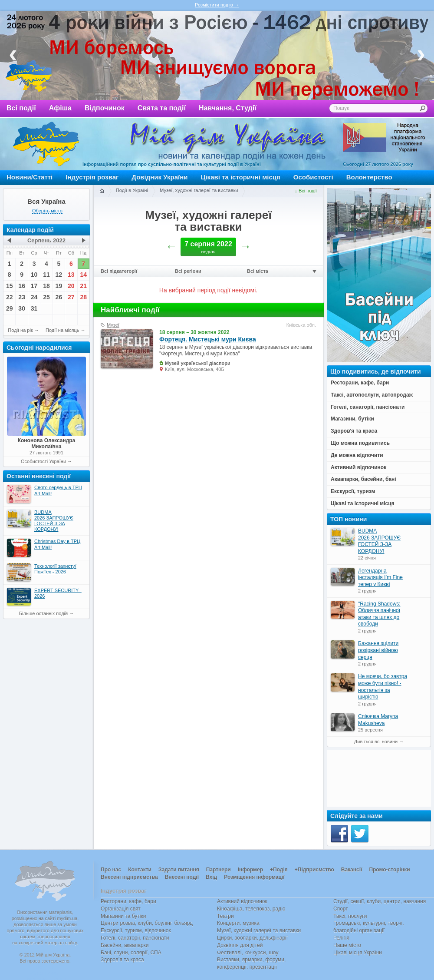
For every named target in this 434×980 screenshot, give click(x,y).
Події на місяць (62, 330)
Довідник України (159, 177)
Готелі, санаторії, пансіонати (135, 938)
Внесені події (182, 877)
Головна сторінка (102, 191)
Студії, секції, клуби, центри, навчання (380, 901)
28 (83, 297)
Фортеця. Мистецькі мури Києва (208, 339)
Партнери (219, 870)
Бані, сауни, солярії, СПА (131, 953)
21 (83, 286)
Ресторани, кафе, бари (128, 901)
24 (34, 297)
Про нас (111, 870)
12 (59, 275)
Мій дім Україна (46, 144)
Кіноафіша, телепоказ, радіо (251, 909)
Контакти (140, 870)
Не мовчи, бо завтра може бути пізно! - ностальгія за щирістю (383, 687)
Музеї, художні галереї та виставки (199, 190)
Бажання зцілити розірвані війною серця (378, 650)
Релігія (341, 938)
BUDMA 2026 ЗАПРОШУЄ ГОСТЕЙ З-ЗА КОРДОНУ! (379, 541)
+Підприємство (314, 870)
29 (10, 308)
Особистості (313, 177)
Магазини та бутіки (123, 916)
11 (46, 275)
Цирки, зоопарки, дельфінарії (252, 938)
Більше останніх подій (43, 613)
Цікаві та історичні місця (241, 177)
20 (71, 286)
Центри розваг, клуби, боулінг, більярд (147, 923)
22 (10, 297)
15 (10, 286)
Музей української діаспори (198, 363)
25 (46, 297)
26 (59, 297)
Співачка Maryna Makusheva (378, 720)
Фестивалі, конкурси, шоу (248, 953)
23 (22, 297)
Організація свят (121, 909)
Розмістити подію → (217, 5)
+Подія (279, 870)
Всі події (21, 108)
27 (71, 297)
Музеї (113, 325)
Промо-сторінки (389, 870)
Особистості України (43, 461)
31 (34, 308)
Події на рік (20, 330)
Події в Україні (132, 190)
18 (46, 286)
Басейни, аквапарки (125, 945)
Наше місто (347, 945)
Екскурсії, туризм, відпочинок (136, 930)
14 (83, 275)
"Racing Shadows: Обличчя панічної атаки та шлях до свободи (379, 614)
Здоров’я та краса (122, 960)
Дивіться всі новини (376, 742)
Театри (225, 916)
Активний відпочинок (242, 901)
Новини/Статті (30, 177)
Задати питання (179, 870)
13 (71, 275)
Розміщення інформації (254, 877)
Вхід (211, 877)
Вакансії (352, 870)
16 (22, 286)
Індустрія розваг (92, 177)
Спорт (341, 909)
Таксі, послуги (350, 916)
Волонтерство (369, 177)
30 (22, 308)
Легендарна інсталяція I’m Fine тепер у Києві (380, 578)
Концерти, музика (238, 923)
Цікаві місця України (358, 953)
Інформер (250, 870)
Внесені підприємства (129, 877)
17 (34, 286)
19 (59, 286)
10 (34, 275)
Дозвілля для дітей (240, 945)
